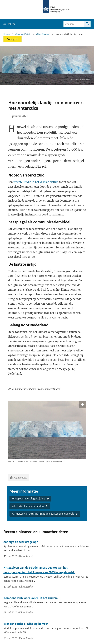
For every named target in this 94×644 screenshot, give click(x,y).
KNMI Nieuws (42, 34)
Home (7, 34)
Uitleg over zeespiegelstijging (29, 498)
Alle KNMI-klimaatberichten (28, 506)
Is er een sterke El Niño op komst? (26, 624)
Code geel (13, 39)
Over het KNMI (23, 34)
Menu (11, 24)
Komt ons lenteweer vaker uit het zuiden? (31, 598)
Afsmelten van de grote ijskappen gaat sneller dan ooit (43, 514)
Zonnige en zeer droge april (21, 542)
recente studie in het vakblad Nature (36, 182)
